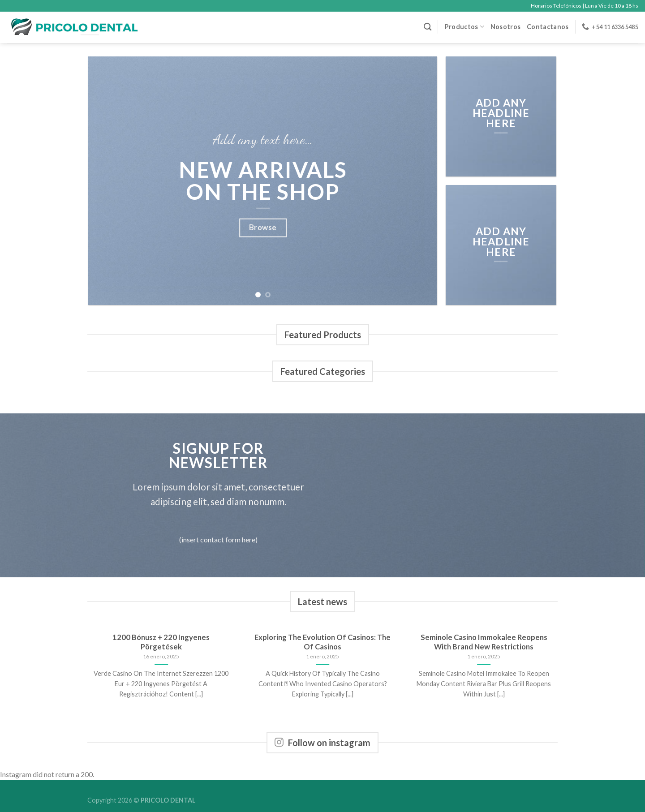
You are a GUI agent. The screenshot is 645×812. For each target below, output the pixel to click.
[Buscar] (428, 27)
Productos (464, 27)
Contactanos (548, 27)
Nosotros (505, 27)
